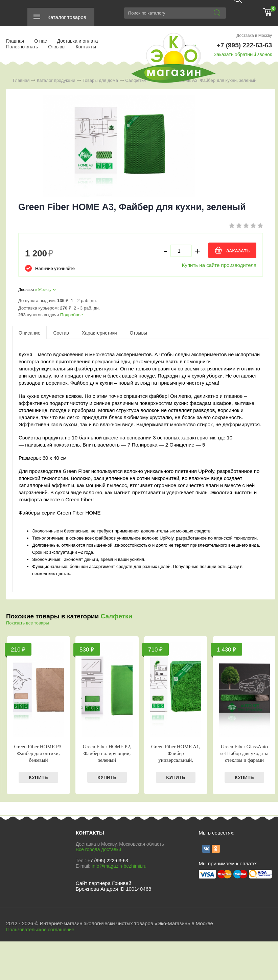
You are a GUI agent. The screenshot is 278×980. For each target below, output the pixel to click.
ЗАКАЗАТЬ (238, 251)
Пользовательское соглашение (40, 930)
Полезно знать (22, 47)
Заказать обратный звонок (243, 54)
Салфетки (116, 616)
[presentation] (29, 333)
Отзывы (57, 47)
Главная (15, 41)
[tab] (29, 333)
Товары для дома (100, 80)
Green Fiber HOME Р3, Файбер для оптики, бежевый (38, 753)
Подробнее (72, 315)
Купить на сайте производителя (219, 265)
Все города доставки (98, 849)
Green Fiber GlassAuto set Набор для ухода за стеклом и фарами (244, 753)
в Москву (43, 290)
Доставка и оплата (78, 41)
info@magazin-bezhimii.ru (119, 866)
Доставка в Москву (254, 36)
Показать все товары (28, 623)
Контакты (86, 47)
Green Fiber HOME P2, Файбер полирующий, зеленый (107, 753)
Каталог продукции (56, 80)
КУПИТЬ (38, 777)
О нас (40, 41)
